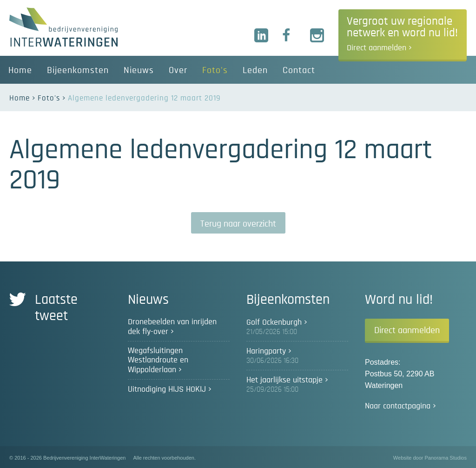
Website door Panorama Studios (430, 458)
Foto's (49, 98)
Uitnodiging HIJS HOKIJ (167, 389)
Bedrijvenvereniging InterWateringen (63, 27)
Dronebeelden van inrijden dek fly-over (172, 327)
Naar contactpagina (398, 406)
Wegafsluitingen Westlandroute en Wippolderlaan (158, 360)
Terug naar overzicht (238, 224)
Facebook (290, 36)
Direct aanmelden (407, 330)
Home (20, 98)
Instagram (317, 36)
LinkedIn (262, 36)
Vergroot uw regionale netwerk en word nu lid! (402, 34)
